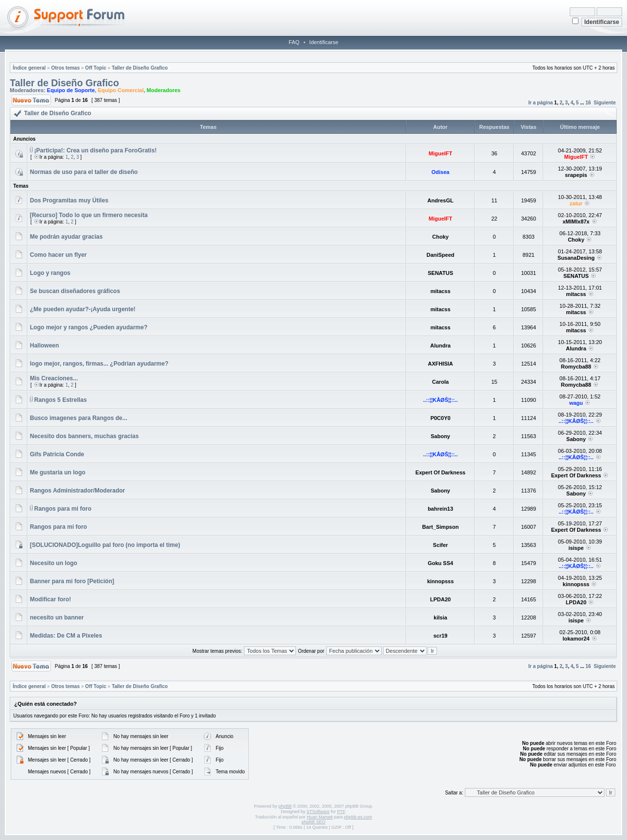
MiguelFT (440, 153)
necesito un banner (57, 618)
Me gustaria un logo (58, 472)
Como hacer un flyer (58, 255)
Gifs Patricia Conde (57, 454)
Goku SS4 (440, 563)
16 (588, 103)
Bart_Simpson (441, 527)
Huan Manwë (320, 817)
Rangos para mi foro (63, 509)
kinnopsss (440, 581)
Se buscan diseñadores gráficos (75, 291)
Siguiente (605, 103)
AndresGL (441, 200)
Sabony (440, 436)
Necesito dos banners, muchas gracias (84, 436)
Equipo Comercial (121, 90)
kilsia (440, 618)
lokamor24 (576, 639)
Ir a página (541, 103)
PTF (341, 812)
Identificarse (324, 42)
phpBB (285, 806)
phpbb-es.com (358, 817)
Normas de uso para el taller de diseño (84, 172)
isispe (576, 548)
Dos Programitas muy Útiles (69, 200)
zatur (576, 203)
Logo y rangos (50, 273)
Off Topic (96, 68)
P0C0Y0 (441, 418)
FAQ (294, 42)
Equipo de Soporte (71, 90)
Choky (440, 237)
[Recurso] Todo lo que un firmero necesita (89, 215)
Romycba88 (576, 367)
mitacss (441, 291)
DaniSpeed (441, 255)
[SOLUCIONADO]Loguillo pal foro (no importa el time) (105, 545)
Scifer (441, 545)
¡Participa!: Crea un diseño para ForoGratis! (96, 150)
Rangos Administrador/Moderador (77, 491)
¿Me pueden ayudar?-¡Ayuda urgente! (83, 309)
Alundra (440, 346)
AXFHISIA (440, 364)
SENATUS (440, 273)
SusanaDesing (576, 258)
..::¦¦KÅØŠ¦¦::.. (441, 400)
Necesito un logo (54, 563)
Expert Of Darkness (440, 472)
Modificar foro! (50, 599)
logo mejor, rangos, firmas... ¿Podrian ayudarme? (99, 364)
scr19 (441, 636)
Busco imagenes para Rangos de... (79, 418)
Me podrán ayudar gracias (66, 237)
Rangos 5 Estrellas (60, 400)
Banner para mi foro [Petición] (72, 581)
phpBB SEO (314, 822)
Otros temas (65, 68)
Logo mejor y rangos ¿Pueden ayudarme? (89, 327)
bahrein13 (440, 509)
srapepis (576, 175)
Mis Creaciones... (54, 378)
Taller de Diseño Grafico (140, 68)
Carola (440, 382)
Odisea (441, 172)
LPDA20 (440, 599)
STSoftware (318, 812)
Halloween (44, 346)
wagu (576, 403)
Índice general (29, 68)
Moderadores (163, 90)
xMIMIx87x (576, 222)
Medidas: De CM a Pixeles (66, 636)
